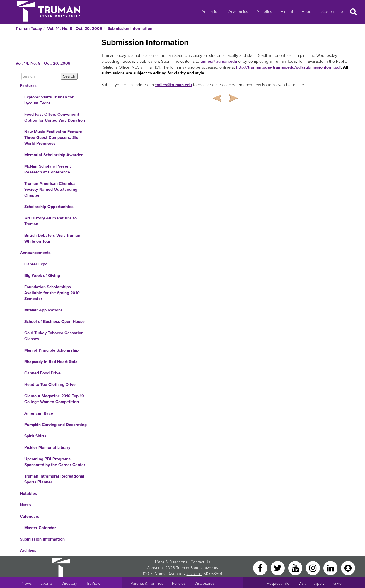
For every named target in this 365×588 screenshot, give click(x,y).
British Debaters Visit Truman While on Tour (52, 238)
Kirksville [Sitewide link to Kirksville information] (194, 574)
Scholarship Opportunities (49, 207)
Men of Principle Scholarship (51, 350)
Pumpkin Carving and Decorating (56, 425)
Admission (211, 12)
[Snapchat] (348, 568)
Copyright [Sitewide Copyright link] (155, 568)
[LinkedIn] (331, 568)
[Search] (40, 76)
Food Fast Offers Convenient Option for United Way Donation (55, 117)
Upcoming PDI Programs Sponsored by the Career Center (55, 462)
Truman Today (29, 29)
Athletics (264, 12)
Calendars (30, 516)
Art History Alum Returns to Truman (51, 221)
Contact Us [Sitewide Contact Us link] (200, 562)
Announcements (35, 253)
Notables (28, 494)
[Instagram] (313, 568)
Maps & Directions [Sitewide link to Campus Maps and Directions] (171, 562)
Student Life (332, 12)
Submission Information (130, 29)
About (307, 12)
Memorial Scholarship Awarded (54, 155)
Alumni (287, 12)
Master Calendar (40, 528)
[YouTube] (296, 568)
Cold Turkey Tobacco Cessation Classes (54, 336)
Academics (238, 12)
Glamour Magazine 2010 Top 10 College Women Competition (54, 399)
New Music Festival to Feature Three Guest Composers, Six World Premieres (53, 138)
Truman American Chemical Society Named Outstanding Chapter (51, 189)
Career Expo (36, 264)
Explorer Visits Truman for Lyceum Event (49, 100)
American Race (39, 413)
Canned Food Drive (42, 373)
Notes (25, 505)
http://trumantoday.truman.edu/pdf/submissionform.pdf (289, 67)
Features (28, 86)
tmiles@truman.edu (219, 61)
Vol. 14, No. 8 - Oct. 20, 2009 (75, 29)
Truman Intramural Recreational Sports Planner (54, 479)
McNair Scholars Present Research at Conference (48, 169)
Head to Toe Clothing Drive (50, 385)
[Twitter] (278, 568)
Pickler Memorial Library (47, 448)
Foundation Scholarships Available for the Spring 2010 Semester (52, 293)
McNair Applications (44, 310)
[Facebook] (261, 568)
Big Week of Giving (42, 276)
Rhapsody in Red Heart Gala (51, 362)
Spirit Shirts (35, 436)
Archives (28, 551)
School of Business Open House (54, 322)
